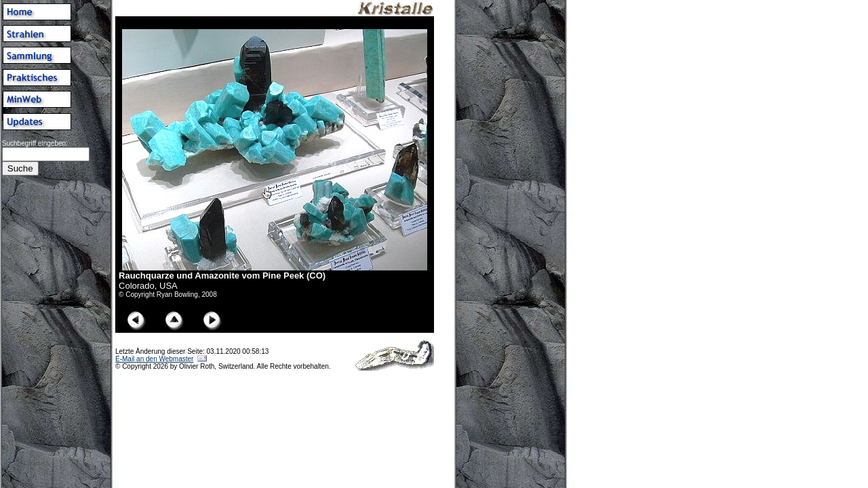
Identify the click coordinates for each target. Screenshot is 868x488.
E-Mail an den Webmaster (154, 359)
